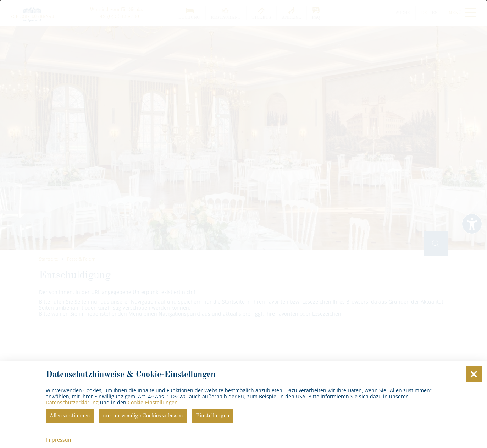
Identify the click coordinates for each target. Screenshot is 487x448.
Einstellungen (213, 416)
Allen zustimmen (70, 416)
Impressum (59, 440)
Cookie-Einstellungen (153, 402)
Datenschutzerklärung (72, 402)
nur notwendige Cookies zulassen (143, 416)
